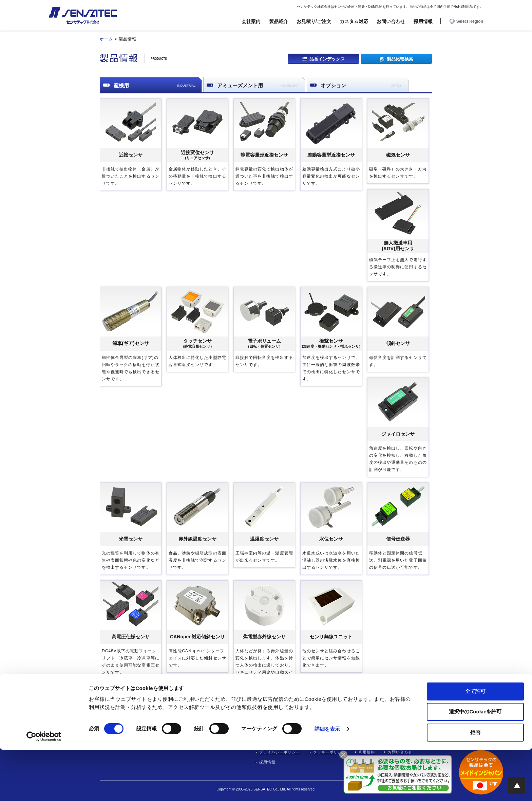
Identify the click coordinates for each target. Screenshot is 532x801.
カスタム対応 (354, 21)
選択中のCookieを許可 (475, 763)
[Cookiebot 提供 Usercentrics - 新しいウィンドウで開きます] (44, 788)
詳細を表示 (327, 780)
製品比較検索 (400, 59)
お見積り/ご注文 (314, 21)
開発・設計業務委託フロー (284, 723)
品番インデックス (327, 59)
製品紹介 (279, 21)
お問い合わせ (391, 21)
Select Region (466, 22)
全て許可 (475, 742)
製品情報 (359, 723)
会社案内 (251, 21)
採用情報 (423, 21)
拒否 (475, 784)
